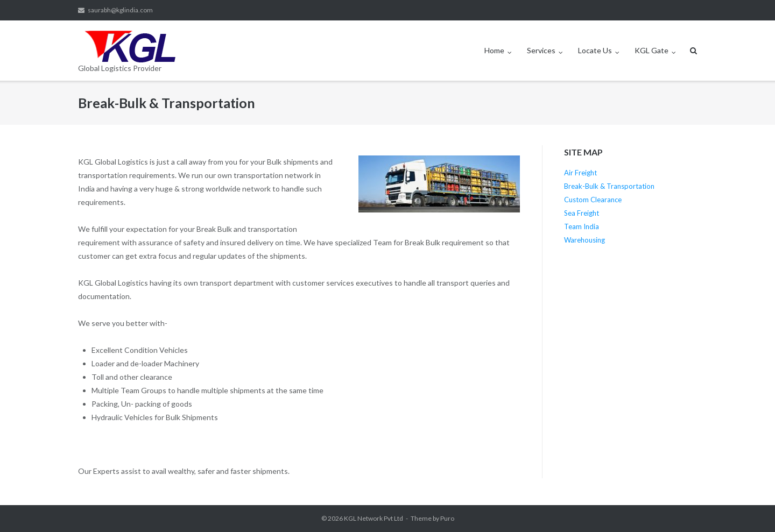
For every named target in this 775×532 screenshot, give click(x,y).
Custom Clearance (593, 200)
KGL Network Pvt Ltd (374, 518)
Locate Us (595, 50)
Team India (582, 226)
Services (541, 50)
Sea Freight (582, 213)
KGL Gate (651, 50)
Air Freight (580, 173)
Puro (447, 518)
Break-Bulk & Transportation (609, 186)
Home (494, 50)
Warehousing (584, 240)
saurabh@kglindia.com (120, 10)
